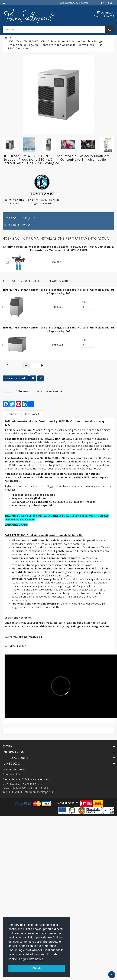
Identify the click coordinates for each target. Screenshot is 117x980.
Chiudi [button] (36, 968)
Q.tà (84, 302)
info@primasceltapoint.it (39, 792)
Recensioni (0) (32, 414)
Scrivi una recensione (50, 391)
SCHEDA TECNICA (15, 646)
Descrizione (12, 414)
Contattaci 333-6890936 (74, 3)
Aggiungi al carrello (16, 378)
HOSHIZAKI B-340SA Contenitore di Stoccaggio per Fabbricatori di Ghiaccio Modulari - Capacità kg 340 (58, 329)
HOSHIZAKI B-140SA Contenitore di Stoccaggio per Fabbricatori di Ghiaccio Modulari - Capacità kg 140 (58, 291)
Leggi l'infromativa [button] (31, 959)
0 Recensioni (25, 391)
